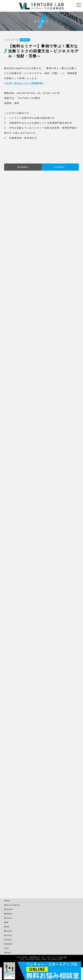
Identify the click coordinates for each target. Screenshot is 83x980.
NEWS (25, 40)
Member (8, 914)
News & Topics (12, 905)
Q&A (6, 922)
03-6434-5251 (33, 960)
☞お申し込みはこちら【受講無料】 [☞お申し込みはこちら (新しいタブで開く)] (24, 83)
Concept (9, 909)
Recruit (8, 931)
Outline (8, 935)
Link (6, 948)
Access (8, 940)
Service (8, 918)
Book (7, 927)
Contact (8, 944)
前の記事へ (23, 167)
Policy (8, 953)
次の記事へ (60, 167)
